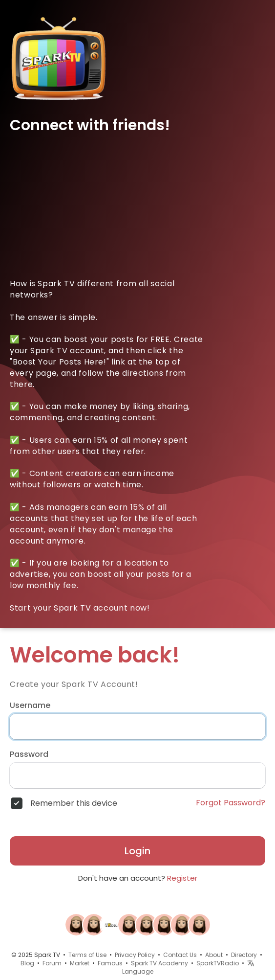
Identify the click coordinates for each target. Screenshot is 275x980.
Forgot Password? (231, 803)
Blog (27, 963)
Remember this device (74, 803)
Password (29, 754)
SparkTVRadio (218, 963)
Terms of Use (87, 955)
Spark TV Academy (159, 963)
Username (30, 706)
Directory (244, 955)
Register (182, 878)
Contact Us (180, 955)
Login (137, 851)
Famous (110, 963)
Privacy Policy (135, 955)
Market (80, 963)
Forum (52, 963)
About (214, 955)
